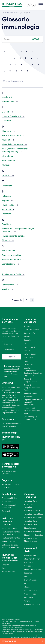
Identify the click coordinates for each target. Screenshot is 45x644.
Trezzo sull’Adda (8, 572)
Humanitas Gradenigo (32, 531)
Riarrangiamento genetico (14, 236)
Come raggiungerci (31, 329)
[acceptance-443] (4, 366)
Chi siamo (28, 326)
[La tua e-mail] (12, 349)
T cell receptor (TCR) (11, 274)
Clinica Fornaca (30, 528)
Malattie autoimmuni (11, 135)
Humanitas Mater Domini (33, 517)
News (26, 361)
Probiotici (6, 209)
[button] (41, 5)
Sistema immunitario (11, 260)
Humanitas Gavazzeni (32, 501)
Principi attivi (29, 562)
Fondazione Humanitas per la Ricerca (11, 533)
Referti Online (7, 501)
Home (4, 13)
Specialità (28, 340)
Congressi (6, 511)
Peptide (5, 200)
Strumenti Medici (30, 580)
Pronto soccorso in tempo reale (9, 506)
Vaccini (27, 583)
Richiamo (6, 240)
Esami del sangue (31, 590)
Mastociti (6, 140)
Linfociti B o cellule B (11, 116)
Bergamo (5, 565)
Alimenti (27, 601)
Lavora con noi (30, 364)
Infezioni (27, 576)
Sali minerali (28, 597)
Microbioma (7, 156)
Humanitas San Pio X (32, 510)
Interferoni (7, 97)
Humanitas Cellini (30, 524)
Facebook (6, 484)
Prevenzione (29, 566)
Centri (26, 343)
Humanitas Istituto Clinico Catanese (31, 540)
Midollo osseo (8, 161)
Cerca (36, 39)
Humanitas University (10, 528)
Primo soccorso (30, 594)
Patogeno (6, 196)
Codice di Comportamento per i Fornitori (32, 388)
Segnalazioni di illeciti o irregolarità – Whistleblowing (33, 402)
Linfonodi (6, 121)
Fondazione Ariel (8, 541)
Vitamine (27, 587)
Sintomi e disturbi (31, 555)
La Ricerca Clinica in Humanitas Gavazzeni (10, 546)
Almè (4, 568)
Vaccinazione (8, 285)
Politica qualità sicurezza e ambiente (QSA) (32, 411)
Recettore (6, 224)
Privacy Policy (16, 638)
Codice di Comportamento (30, 380)
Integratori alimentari (32, 559)
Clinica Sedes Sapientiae (33, 535)
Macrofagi (7, 131)
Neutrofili (6, 175)
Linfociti (6, 112)
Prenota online (9, 641)
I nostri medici (29, 347)
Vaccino (6, 289)
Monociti (6, 165)
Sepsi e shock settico (12, 255)
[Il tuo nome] (12, 344)
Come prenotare (30, 333)
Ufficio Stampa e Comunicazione (30, 418)
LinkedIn (6, 487)
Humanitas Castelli (31, 521)
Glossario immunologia (15, 13)
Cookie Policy (26, 638)
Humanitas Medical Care (33, 514)
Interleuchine (8, 101)
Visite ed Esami (30, 354)
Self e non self (8, 251)
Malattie (27, 350)
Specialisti (28, 573)
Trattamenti (28, 357)
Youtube (15, 484)
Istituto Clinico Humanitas (29, 506)
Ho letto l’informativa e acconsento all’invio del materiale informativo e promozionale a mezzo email (12, 371)
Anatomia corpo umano (33, 604)
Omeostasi (7, 186)
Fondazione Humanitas (11, 538)
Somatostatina (9, 264)
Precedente (17, 300)
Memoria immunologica (13, 144)
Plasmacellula (8, 205)
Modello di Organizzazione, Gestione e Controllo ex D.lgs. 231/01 (33, 372)
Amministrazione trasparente (30, 395)
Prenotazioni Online (9, 498)
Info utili (27, 336)
